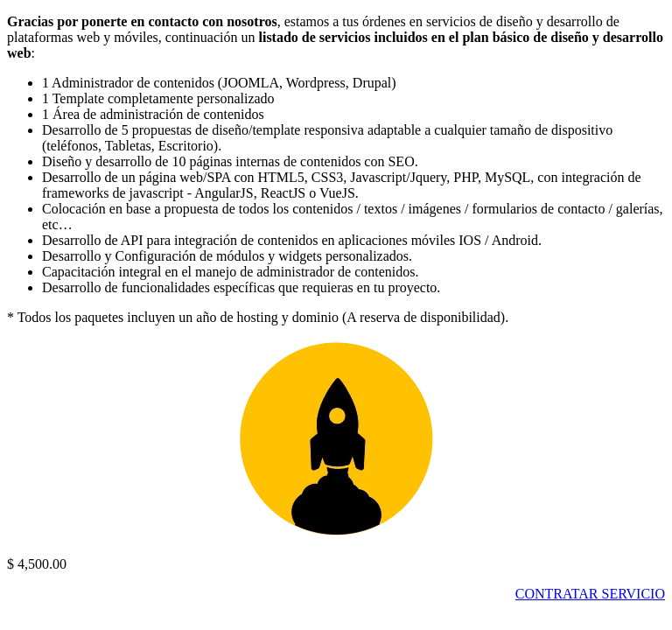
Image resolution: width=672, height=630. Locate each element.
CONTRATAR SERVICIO (590, 594)
